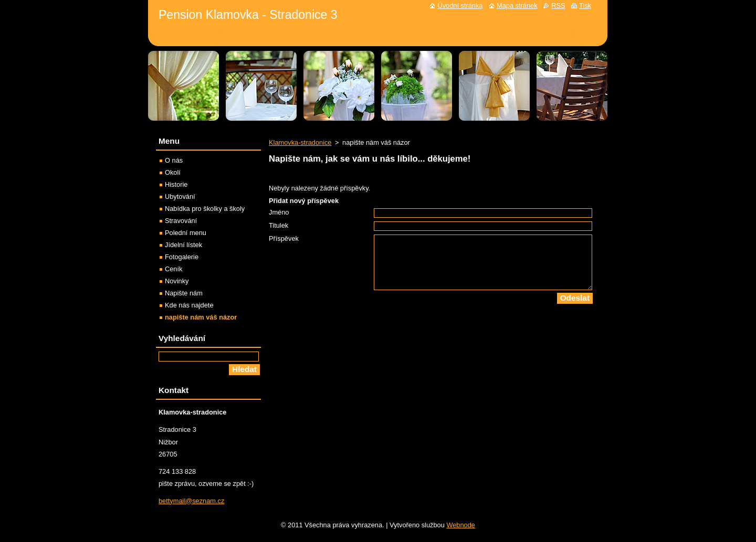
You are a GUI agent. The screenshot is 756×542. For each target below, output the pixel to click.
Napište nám (184, 293)
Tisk (585, 6)
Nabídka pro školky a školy (205, 209)
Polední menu (186, 233)
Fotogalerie (182, 257)
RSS (558, 6)
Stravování (181, 221)
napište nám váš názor (201, 317)
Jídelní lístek (183, 245)
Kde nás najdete (189, 305)
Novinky (177, 281)
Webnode (461, 525)
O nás (174, 160)
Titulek (279, 225)
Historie (176, 184)
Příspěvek (284, 238)
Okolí (173, 172)
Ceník (174, 269)
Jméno (279, 212)
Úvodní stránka (460, 6)
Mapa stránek (517, 6)
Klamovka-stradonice (300, 142)
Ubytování (180, 196)
